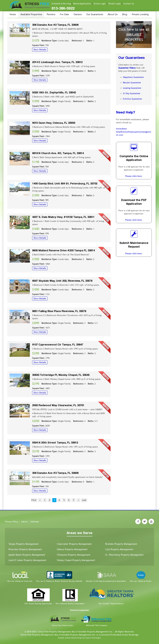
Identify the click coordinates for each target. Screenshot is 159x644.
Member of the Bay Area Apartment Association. (106, 581)
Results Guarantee (132, 83)
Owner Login (100, 4)
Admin (24, 522)
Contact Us (129, 4)
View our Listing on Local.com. (20, 581)
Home (13, 15)
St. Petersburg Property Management (124, 555)
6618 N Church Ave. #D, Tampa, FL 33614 (58, 153)
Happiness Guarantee (133, 77)
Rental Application (82, 4)
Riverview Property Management (25, 549)
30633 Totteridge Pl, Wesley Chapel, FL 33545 (61, 375)
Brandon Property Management (121, 544)
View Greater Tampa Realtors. (111, 604)
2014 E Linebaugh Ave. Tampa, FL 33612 (57, 62)
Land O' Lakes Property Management (27, 560)
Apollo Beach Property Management (27, 555)
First (34, 500)
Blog (125, 15)
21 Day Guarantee (132, 93)
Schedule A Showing (61, 4)
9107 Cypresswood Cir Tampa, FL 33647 (58, 345)
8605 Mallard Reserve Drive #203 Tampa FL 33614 (63, 251)
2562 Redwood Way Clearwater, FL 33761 (58, 405)
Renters (51, 15)
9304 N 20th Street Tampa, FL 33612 (55, 443)
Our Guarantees (95, 15)
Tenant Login (115, 4)
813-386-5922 (63, 9)
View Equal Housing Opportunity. (38, 604)
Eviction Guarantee (132, 99)
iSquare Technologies (93, 638)
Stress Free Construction (62, 625)
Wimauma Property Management (74, 555)
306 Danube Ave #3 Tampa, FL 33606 (55, 473)
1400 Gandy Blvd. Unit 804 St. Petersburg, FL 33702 (65, 184)
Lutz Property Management (119, 549)
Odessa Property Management (72, 549)
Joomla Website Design (73, 638)
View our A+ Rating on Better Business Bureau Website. (59, 581)
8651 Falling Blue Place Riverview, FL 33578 (59, 311)
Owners (78, 15)
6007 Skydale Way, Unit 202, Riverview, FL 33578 (62, 281)
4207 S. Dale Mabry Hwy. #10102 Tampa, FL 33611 (63, 217)
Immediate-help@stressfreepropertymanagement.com (134, 132)
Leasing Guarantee (132, 88)
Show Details (40, 50)
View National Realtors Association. (70, 604)
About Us (113, 15)
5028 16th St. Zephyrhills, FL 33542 (54, 93)
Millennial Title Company (97, 625)
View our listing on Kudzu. (141, 581)
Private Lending (140, 15)
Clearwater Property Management (74, 544)
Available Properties (31, 15)
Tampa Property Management (24, 544)
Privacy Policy (12, 522)
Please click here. (134, 176)
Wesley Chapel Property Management (76, 560)
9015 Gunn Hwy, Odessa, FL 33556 (54, 123)
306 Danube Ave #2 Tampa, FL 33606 (55, 25)
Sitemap (35, 522)
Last (84, 500)
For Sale (64, 15)
